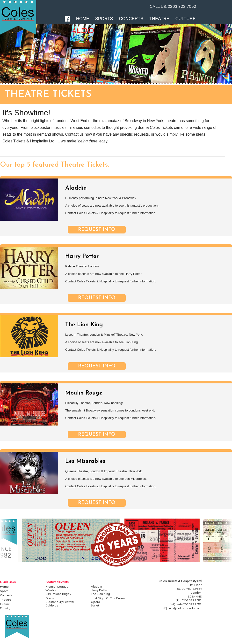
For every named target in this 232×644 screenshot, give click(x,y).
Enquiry (5, 608)
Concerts (6, 595)
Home (4, 586)
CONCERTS (131, 19)
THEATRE (159, 19)
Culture (5, 604)
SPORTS (104, 19)
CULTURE (186, 19)
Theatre (6, 600)
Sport (4, 591)
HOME (83, 19)
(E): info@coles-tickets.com (182, 608)
